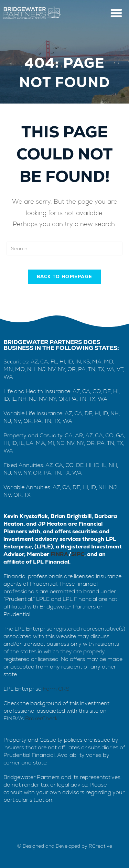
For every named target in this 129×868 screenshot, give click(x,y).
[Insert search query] (65, 248)
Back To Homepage (65, 277)
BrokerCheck (41, 718)
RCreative (100, 846)
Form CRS (56, 689)
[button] (116, 13)
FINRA (60, 554)
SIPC (78, 554)
